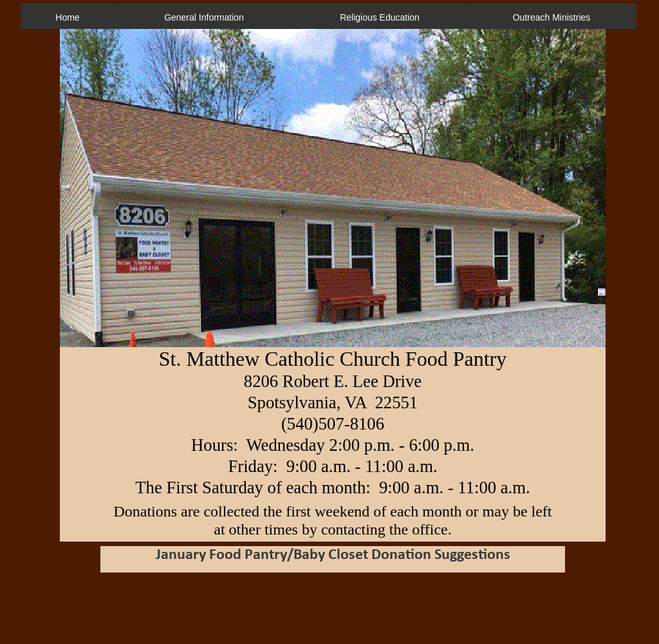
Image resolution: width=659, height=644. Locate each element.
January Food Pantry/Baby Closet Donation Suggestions (333, 555)
